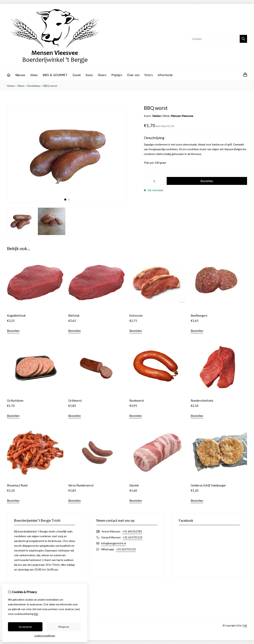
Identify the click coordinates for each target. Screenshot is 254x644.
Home (11, 86)
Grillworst (75, 400)
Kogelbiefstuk (16, 315)
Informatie (165, 75)
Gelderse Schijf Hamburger (208, 485)
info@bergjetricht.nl (114, 543)
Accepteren (25, 627)
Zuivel (77, 75)
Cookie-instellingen (45, 636)
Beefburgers (199, 315)
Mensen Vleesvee (182, 116)
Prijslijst (117, 75)
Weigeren (64, 627)
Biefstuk (74, 315)
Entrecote (136, 315)
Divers (102, 75)
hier (36, 614)
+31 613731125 (133, 537)
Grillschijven (15, 400)
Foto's (149, 75)
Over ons (133, 75)
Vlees (34, 75)
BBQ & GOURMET (55, 75)
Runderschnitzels (202, 400)
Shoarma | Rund (17, 485)
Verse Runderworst (81, 485)
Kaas (89, 75)
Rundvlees (34, 86)
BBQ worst (50, 86)
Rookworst (137, 400)
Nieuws (20, 75)
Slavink (134, 485)
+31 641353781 (132, 531)
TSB (245, 625)
